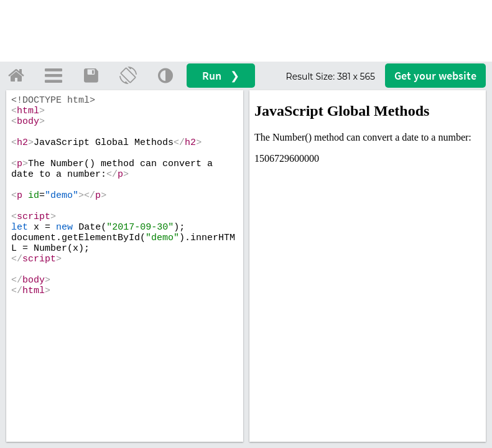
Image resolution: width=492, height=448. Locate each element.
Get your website (435, 76)
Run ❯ (221, 76)
